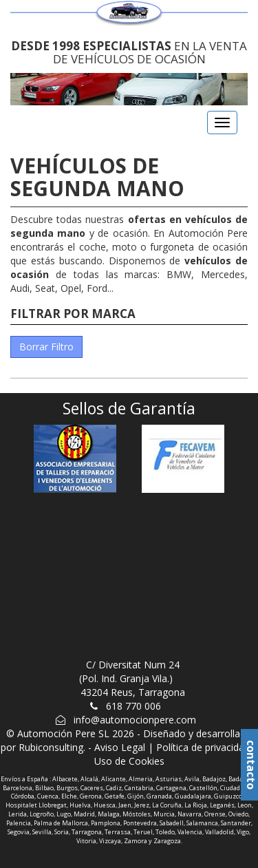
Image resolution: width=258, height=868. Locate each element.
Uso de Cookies (129, 761)
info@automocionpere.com (135, 720)
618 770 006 (133, 706)
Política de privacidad (203, 747)
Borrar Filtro (46, 347)
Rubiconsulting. (52, 747)
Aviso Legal (120, 747)
